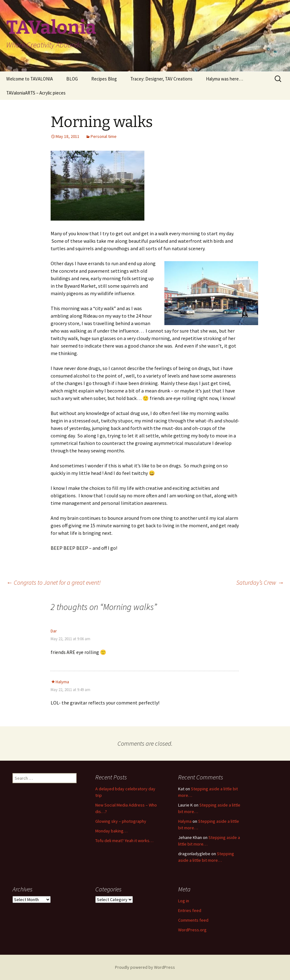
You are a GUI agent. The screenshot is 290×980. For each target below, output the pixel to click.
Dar (54, 631)
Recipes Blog (104, 79)
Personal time (104, 136)
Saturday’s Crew (260, 582)
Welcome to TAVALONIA (30, 79)
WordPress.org (192, 930)
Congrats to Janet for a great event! (53, 582)
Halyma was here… (225, 79)
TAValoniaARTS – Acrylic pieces (36, 93)
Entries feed (190, 910)
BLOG (72, 79)
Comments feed (193, 920)
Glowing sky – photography (121, 821)
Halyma (62, 682)
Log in (184, 901)
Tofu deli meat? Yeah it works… (124, 841)
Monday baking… (111, 831)
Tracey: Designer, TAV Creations (161, 79)
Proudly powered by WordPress (145, 967)
